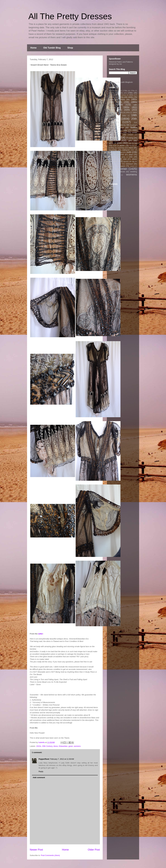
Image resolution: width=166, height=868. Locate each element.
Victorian (122, 169)
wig (117, 175)
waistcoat (121, 172)
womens (77, 746)
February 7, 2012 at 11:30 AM (62, 759)
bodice (134, 127)
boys (117, 130)
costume (118, 135)
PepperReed (44, 759)
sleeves (126, 161)
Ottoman (119, 152)
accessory (122, 125)
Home (33, 48)
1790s (111, 95)
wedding (134, 172)
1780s (130, 93)
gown (71, 746)
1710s (111, 91)
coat (125, 132)
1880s (134, 102)
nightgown (126, 150)
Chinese (116, 132)
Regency (113, 157)
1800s (131, 95)
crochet (131, 135)
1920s (127, 110)
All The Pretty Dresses (70, 16)
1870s (119, 102)
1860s (134, 99)
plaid (131, 155)
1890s (120, 105)
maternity (121, 148)
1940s (120, 112)
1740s (125, 91)
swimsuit (129, 164)
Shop (70, 48)
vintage (111, 172)
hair (130, 143)
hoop (115, 146)
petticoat (120, 155)
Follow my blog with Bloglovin (121, 82)
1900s (126, 107)
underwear (121, 166)
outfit (129, 152)
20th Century (47, 746)
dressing (130, 138)
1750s (133, 91)
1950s (128, 112)
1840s (111, 99)
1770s (120, 93)
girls (130, 141)
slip (133, 161)
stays (119, 164)
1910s (39, 746)
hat (136, 143)
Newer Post (36, 850)
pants (111, 155)
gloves (111, 143)
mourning (113, 150)
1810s (111, 97)
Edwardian (63, 746)
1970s (115, 116)
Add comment (39, 777)
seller (40, 634)
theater (111, 166)
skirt (115, 161)
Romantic (113, 159)
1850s (122, 99)
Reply (41, 771)
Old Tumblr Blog (52, 48)
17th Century (122, 95)
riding (123, 157)
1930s (111, 112)
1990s (124, 116)
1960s (135, 112)
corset (134, 132)
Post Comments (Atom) (50, 855)
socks (111, 164)
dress (56, 746)
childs (135, 130)
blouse (121, 127)
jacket (122, 145)
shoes (135, 159)
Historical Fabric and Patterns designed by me (121, 63)
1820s (121, 97)
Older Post (94, 850)
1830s (130, 97)
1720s (118, 91)
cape (125, 130)
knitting (112, 148)
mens (131, 148)
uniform (132, 166)
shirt (125, 159)
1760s (111, 93)
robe (131, 157)
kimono (132, 146)
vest (110, 169)
